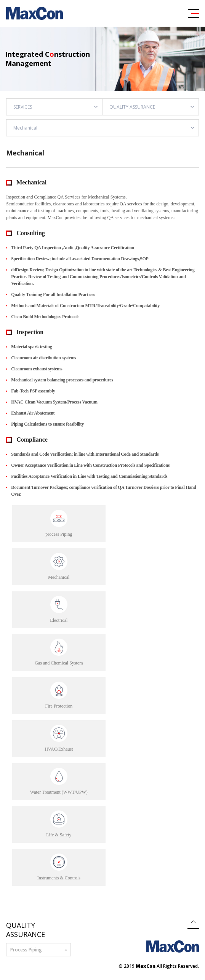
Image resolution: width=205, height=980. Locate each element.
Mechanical (25, 128)
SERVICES (23, 107)
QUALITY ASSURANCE (132, 107)
